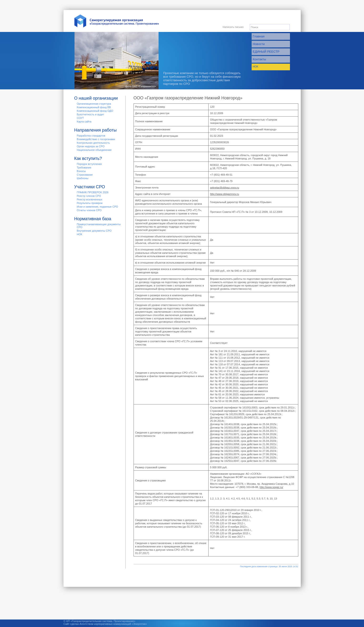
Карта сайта (84, 122)
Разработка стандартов (91, 136)
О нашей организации (96, 98)
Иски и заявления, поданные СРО (97, 207)
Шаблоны (83, 178)
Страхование (85, 175)
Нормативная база (93, 219)
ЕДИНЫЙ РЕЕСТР (266, 52)
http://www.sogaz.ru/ (271, 487)
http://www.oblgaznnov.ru (224, 194)
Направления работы (95, 130)
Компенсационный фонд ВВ (94, 107)
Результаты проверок (90, 203)
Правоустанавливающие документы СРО (99, 226)
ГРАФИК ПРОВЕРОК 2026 (93, 192)
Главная (259, 36)
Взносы (81, 171)
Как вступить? (88, 158)
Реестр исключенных (90, 199)
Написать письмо (233, 27)
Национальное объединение (94, 150)
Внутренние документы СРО (94, 231)
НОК (256, 66)
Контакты (259, 59)
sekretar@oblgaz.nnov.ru (224, 188)
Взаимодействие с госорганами (96, 139)
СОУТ (80, 118)
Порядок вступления (89, 164)
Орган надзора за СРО (91, 146)
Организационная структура (94, 104)
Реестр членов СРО (89, 196)
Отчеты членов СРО (89, 210)
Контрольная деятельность (93, 143)
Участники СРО (90, 187)
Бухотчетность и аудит (91, 114)
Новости (259, 44)
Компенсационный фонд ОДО (95, 111)
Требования (84, 168)
